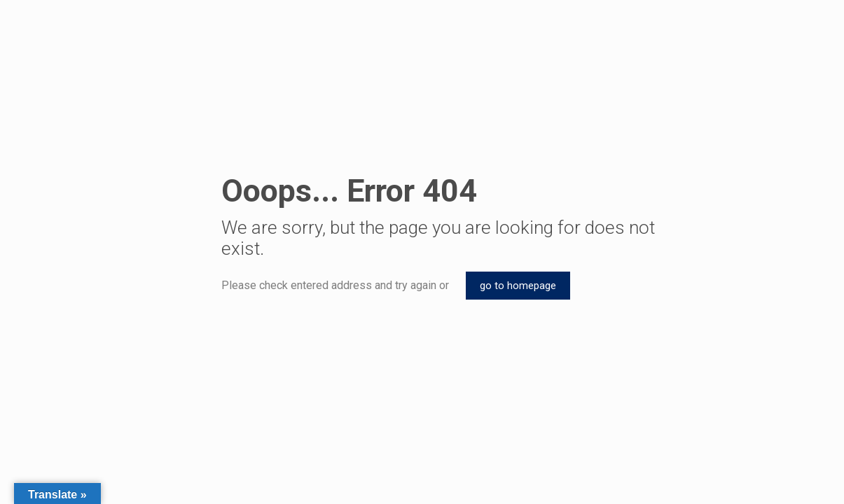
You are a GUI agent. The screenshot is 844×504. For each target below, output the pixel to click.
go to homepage (518, 286)
